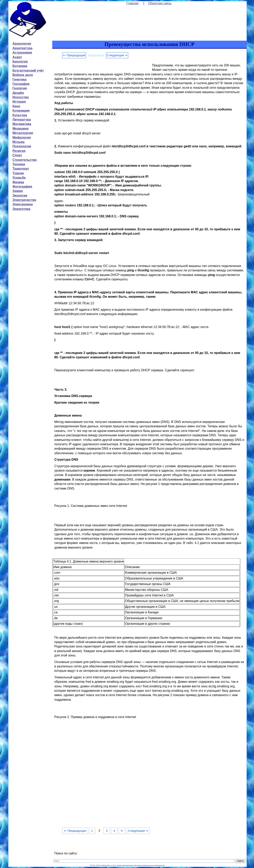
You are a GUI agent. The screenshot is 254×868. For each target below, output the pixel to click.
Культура (20, 115)
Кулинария (21, 111)
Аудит (17, 57)
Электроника (23, 204)
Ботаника (20, 66)
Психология (22, 146)
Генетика (19, 79)
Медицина (20, 129)
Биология (20, 62)
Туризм (18, 173)
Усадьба (19, 178)
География (21, 84)
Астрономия (22, 53)
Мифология (22, 137)
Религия (19, 151)
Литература (22, 120)
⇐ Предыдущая (74, 55)
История (19, 102)
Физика (18, 182)
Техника (19, 164)
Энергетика (21, 209)
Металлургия (23, 133)
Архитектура (22, 48)
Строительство (25, 160)
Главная (132, 3)
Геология (20, 88)
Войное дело (23, 75)
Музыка (18, 142)
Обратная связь (160, 3)
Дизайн (18, 93)
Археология (22, 44)
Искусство (21, 97)
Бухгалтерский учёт (28, 70)
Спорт (17, 155)
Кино (16, 106)
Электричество (24, 200)
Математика (22, 124)
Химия (18, 191)
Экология (20, 196)
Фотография (22, 187)
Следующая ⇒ (117, 55)
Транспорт (21, 169)
